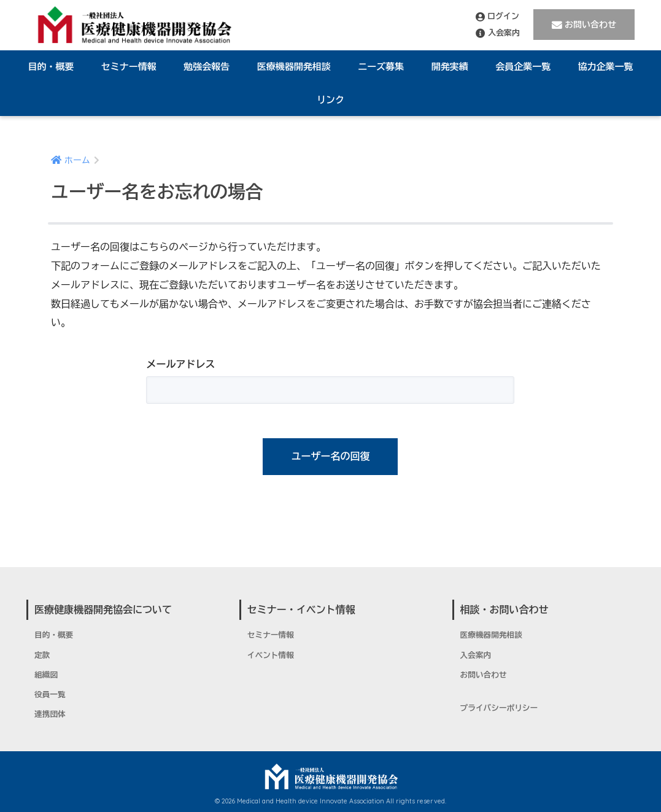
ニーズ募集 (381, 67)
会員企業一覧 (523, 67)
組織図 (46, 675)
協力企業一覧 (606, 67)
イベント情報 (271, 655)
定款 (42, 655)
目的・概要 (51, 67)
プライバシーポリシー (499, 708)
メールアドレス (180, 364)
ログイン (497, 17)
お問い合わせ (584, 25)
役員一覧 (50, 695)
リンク (330, 100)
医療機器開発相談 (294, 67)
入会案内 (498, 33)
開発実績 (450, 67)
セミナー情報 (129, 67)
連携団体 (50, 714)
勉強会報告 (207, 67)
